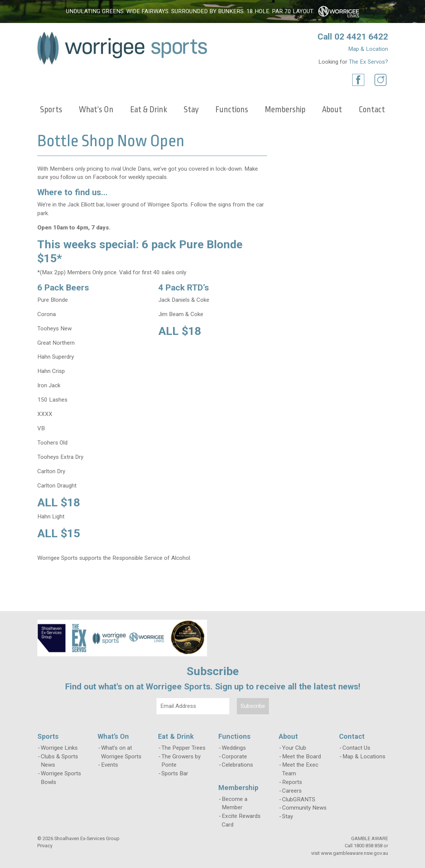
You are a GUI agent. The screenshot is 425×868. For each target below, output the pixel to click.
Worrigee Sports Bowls (61, 778)
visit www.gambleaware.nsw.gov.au (350, 853)
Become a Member (235, 803)
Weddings (234, 748)
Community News (304, 808)
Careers (292, 791)
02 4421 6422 (361, 37)
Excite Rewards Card (241, 820)
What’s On (96, 110)
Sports (51, 110)
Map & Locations (364, 756)
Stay (191, 110)
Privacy (45, 846)
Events (110, 765)
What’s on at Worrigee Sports (121, 752)
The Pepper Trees (183, 748)
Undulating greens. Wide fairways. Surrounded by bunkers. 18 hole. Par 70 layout (189, 11)
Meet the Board (301, 756)
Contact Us (356, 748)
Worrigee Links (59, 748)
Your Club (294, 748)
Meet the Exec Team (300, 769)
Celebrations (237, 765)
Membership (285, 110)
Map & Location (368, 49)
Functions (232, 110)
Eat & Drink (149, 110)
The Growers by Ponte (181, 761)
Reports (292, 782)
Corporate (234, 756)
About (332, 110)
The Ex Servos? (368, 62)
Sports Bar (175, 773)
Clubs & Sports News (59, 761)
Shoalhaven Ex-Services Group (87, 838)
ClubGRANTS (299, 799)
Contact (372, 110)
